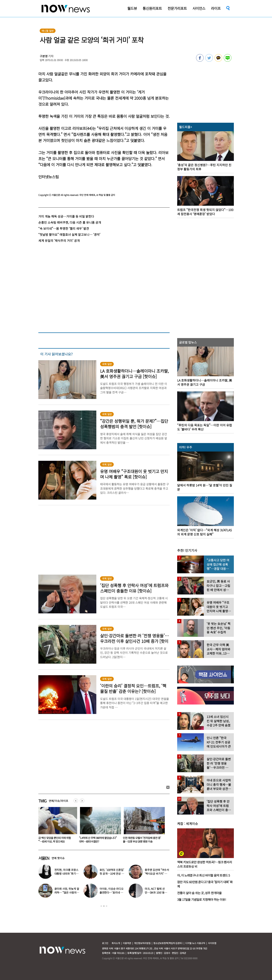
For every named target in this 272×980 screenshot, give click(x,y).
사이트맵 (212, 943)
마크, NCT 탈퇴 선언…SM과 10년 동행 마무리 (156, 892)
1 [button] (101, 906)
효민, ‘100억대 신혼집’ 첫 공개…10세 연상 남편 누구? (112, 874)
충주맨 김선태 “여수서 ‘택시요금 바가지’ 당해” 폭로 (157, 874)
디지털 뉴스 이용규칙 (195, 943)
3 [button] (107, 906)
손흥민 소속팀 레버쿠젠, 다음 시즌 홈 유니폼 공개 (70, 222)
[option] (57, 826)
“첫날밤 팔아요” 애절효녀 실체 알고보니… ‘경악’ (69, 234)
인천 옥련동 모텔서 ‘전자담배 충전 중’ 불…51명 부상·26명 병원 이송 (144, 840)
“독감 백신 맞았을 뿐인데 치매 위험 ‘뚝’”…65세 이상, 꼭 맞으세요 (55, 840)
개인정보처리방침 (142, 943)
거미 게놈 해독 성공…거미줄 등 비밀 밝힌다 (66, 216)
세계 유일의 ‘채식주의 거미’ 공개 (59, 241)
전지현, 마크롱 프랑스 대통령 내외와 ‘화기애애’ (66, 874)
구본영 (44, 56)
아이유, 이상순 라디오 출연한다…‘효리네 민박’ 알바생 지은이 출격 (112, 892)
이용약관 (127, 943)
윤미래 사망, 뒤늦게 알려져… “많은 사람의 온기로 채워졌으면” (67, 892)
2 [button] (104, 906)
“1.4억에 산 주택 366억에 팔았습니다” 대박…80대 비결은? (100, 840)
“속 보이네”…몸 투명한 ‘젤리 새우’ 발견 (64, 228)
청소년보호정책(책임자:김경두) (168, 943)
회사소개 (116, 943)
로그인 (105, 943)
